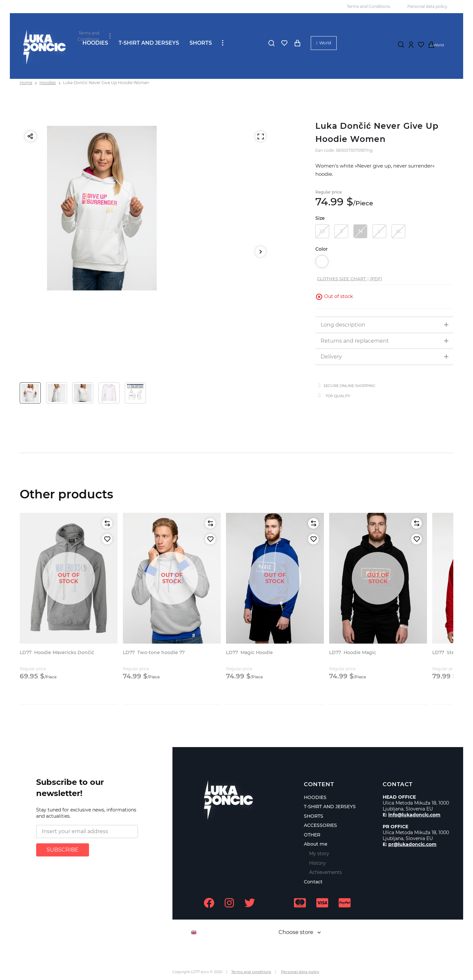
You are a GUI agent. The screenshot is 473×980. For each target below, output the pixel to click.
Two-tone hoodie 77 (154, 652)
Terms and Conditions (369, 6)
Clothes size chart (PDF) (349, 279)
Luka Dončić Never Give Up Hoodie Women (106, 83)
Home (26, 83)
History (317, 863)
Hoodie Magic (353, 652)
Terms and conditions (251, 972)
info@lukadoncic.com (414, 815)
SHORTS (201, 43)
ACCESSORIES (320, 825)
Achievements (326, 872)
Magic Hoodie (249, 652)
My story (319, 854)
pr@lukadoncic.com (412, 844)
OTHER (312, 835)
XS (322, 231)
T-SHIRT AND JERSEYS (149, 43)
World (325, 43)
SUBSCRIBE (63, 850)
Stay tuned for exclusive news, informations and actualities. (86, 813)
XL (399, 231)
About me (316, 844)
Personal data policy (427, 6)
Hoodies (48, 83)
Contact (313, 882)
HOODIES (95, 43)
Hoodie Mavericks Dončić (57, 652)
